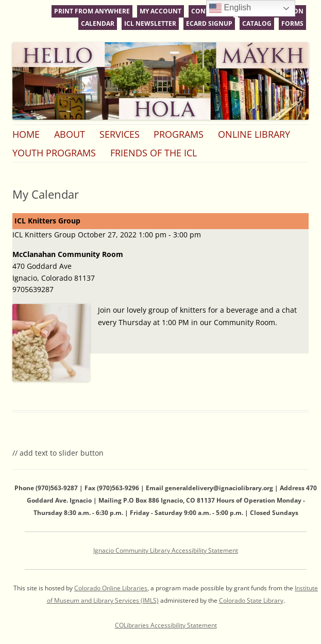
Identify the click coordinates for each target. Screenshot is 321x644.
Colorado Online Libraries (111, 588)
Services (120, 134)
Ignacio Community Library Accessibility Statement (166, 550)
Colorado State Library (251, 600)
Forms (292, 23)
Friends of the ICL (154, 153)
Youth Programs (54, 153)
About (70, 134)
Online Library (254, 134)
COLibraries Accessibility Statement (166, 625)
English (230, 8)
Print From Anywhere (92, 11)
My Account (161, 11)
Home (26, 134)
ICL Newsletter (150, 23)
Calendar (98, 23)
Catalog (257, 23)
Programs (179, 134)
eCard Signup (209, 23)
